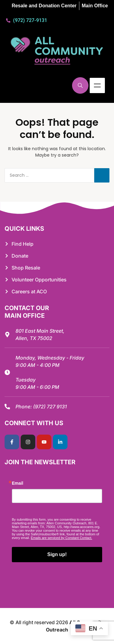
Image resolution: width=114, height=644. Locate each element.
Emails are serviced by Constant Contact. (61, 538)
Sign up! (57, 554)
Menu (97, 85)
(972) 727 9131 (50, 407)
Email (17, 483)
